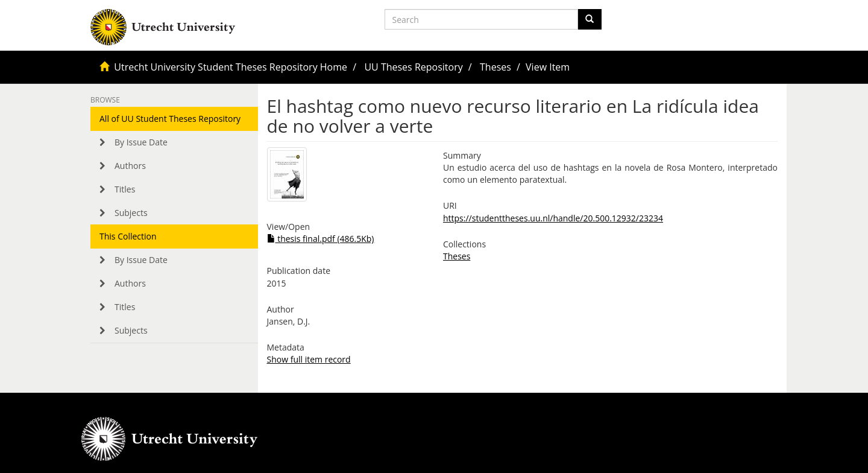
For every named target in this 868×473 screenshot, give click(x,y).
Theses (495, 67)
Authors (130, 166)
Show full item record (309, 359)
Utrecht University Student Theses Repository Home (231, 67)
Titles (125, 189)
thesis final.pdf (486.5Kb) (321, 239)
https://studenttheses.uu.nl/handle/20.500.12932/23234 (553, 218)
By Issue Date (141, 142)
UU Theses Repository (413, 67)
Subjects (131, 213)
